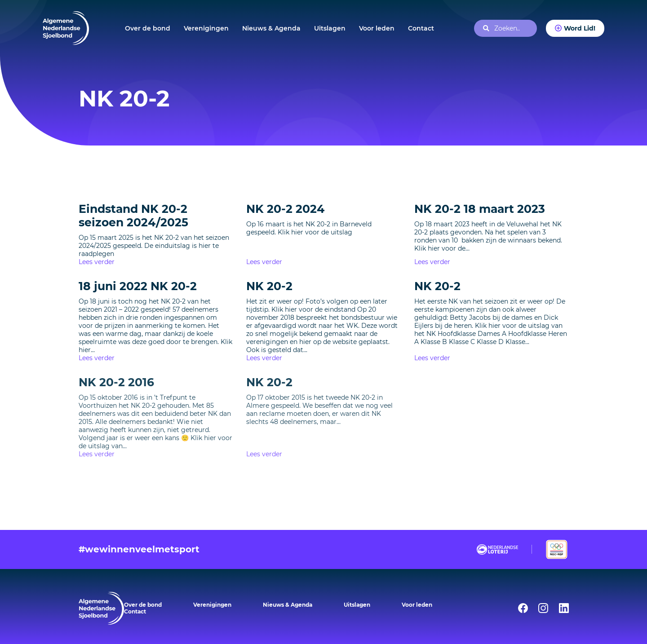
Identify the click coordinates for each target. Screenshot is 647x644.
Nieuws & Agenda (271, 28)
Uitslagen (330, 28)
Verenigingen (206, 28)
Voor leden (377, 28)
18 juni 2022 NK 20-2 (138, 286)
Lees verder (97, 262)
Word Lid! (580, 28)
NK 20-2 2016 (116, 382)
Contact (421, 28)
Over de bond (148, 28)
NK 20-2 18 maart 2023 (480, 209)
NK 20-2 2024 (285, 209)
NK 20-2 (269, 286)
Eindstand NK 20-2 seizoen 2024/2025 (133, 216)
